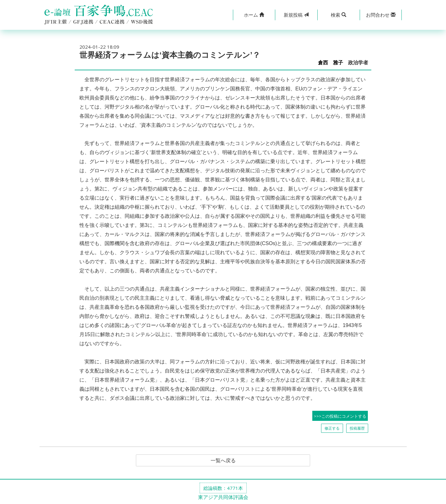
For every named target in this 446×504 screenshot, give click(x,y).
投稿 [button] (296, 15)
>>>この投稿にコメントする (340, 416)
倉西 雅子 (330, 63)
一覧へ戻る (223, 460)
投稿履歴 (357, 428)
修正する (332, 428)
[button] (254, 15)
